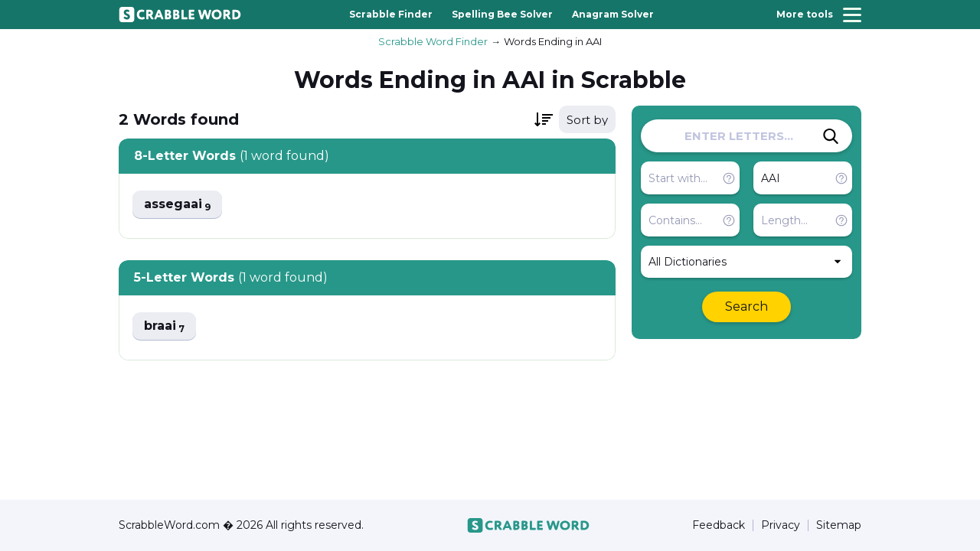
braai (164, 326)
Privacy (781, 525)
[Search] (831, 136)
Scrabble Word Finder (433, 41)
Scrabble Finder (391, 14)
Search (746, 306)
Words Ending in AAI (553, 41)
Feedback (719, 525)
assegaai (177, 205)
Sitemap (839, 525)
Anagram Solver (613, 14)
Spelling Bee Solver (502, 14)
